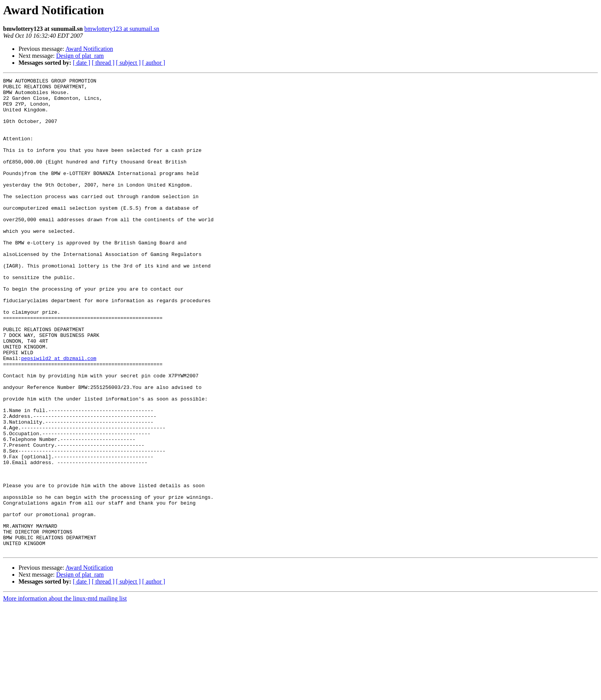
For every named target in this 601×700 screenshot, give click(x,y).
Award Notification (89, 49)
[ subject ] (128, 63)
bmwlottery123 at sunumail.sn (122, 29)
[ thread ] (103, 63)
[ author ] (154, 63)
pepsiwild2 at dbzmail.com (59, 415)
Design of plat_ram (80, 56)
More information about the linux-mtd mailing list (65, 693)
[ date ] (82, 63)
